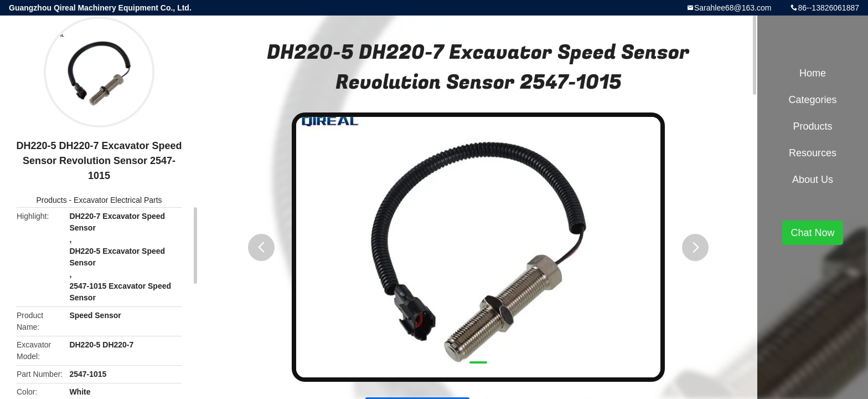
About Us (813, 180)
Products (51, 200)
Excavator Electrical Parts (118, 200)
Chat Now (812, 233)
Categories (812, 100)
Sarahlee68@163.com (733, 8)
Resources (813, 153)
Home (813, 73)
